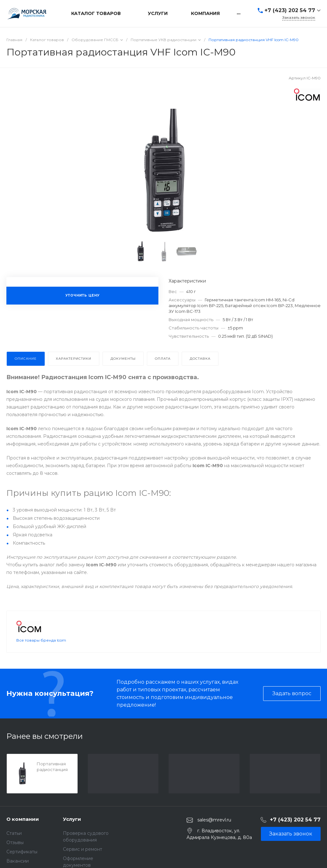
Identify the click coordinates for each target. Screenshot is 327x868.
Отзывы (15, 842)
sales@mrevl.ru (214, 820)
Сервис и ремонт (83, 849)
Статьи (14, 833)
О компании (23, 819)
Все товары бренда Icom (41, 640)
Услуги (72, 819)
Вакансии (18, 861)
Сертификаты (22, 852)
